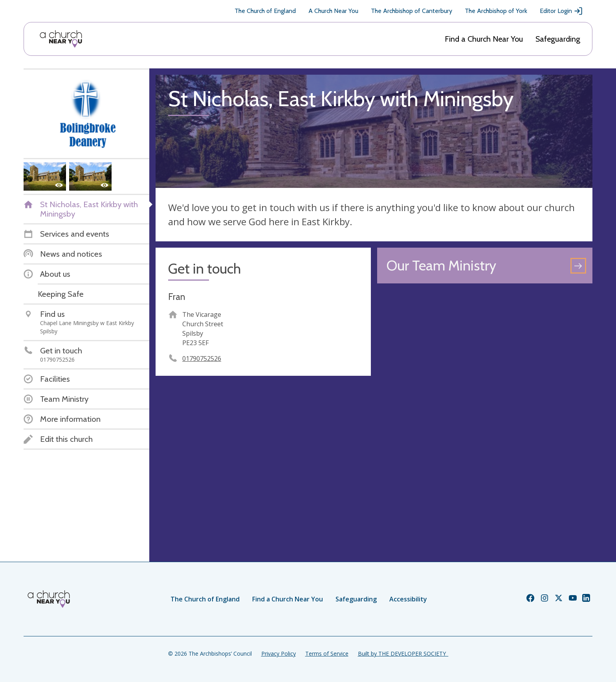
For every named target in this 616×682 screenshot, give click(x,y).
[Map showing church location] (485, 397)
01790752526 (202, 358)
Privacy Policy (279, 654)
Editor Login (561, 11)
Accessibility (408, 599)
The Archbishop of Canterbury (412, 11)
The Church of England (265, 11)
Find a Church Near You (484, 39)
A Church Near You (333, 11)
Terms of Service (327, 654)
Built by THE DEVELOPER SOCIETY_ (403, 654)
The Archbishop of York (496, 11)
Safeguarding (558, 39)
